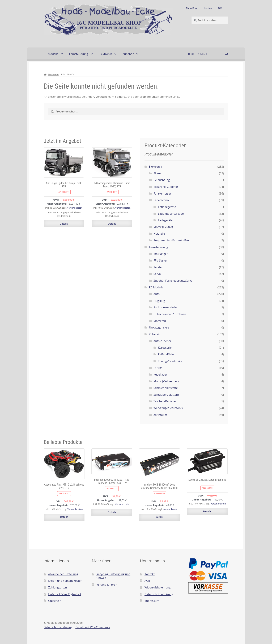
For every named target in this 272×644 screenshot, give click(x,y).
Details (64, 224)
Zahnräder (160, 415)
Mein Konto (193, 8)
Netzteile (159, 234)
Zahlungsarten (58, 587)
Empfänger (161, 254)
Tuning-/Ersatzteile (170, 361)
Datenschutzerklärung (159, 594)
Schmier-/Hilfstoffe (166, 388)
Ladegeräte (165, 220)
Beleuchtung (162, 180)
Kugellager (160, 374)
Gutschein (55, 601)
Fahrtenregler (162, 193)
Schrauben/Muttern (166, 395)
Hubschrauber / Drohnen (170, 314)
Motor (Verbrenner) (166, 381)
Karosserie (165, 348)
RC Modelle (51, 54)
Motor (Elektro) (163, 227)
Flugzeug (159, 301)
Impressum (152, 601)
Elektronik (105, 54)
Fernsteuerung (79, 54)
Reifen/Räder (166, 354)
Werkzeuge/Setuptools (168, 408)
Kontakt (208, 8)
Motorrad (160, 321)
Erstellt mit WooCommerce (93, 627)
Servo (157, 274)
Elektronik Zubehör (166, 187)
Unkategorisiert (159, 327)
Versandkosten (75, 208)
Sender (158, 267)
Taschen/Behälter (165, 401)
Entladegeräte (167, 207)
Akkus (157, 173)
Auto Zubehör (162, 341)
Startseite (53, 74)
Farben (158, 368)
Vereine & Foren (107, 585)
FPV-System (161, 260)
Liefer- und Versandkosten (65, 581)
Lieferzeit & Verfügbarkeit (65, 594)
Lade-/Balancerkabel (171, 214)
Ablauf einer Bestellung (63, 574)
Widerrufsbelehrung (158, 587)
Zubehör (128, 54)
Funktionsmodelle (165, 307)
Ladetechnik (161, 200)
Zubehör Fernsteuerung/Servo (173, 281)
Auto (157, 294)
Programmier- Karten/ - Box (171, 240)
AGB (220, 8)
